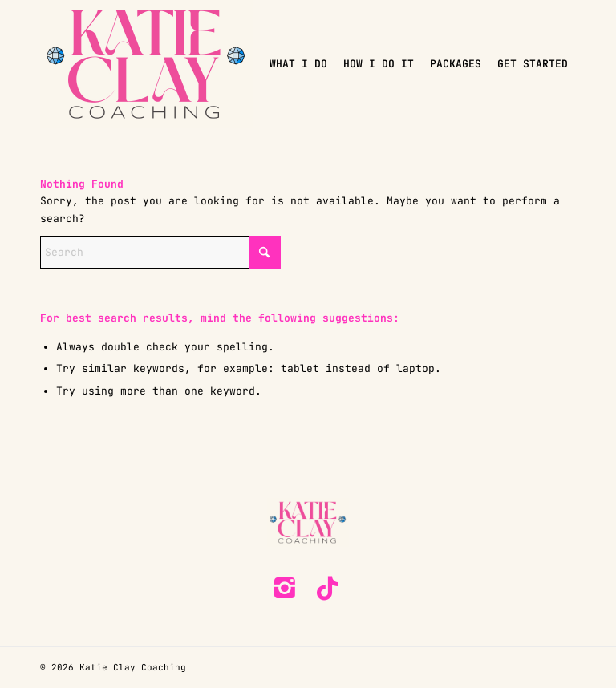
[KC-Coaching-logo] (147, 64)
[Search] (160, 252)
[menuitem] (298, 64)
